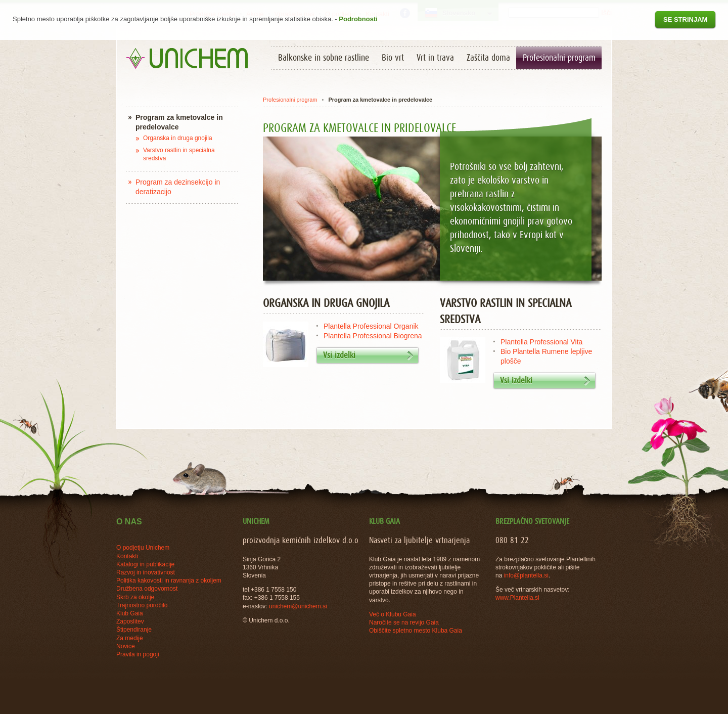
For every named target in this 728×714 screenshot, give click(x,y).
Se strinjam (685, 19)
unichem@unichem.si (298, 606)
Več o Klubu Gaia (393, 614)
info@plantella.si (526, 575)
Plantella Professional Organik (371, 326)
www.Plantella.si (517, 598)
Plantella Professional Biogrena (373, 336)
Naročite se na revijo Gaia (404, 622)
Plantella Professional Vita (541, 342)
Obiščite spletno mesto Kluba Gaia (416, 631)
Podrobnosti (358, 19)
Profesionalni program (290, 100)
